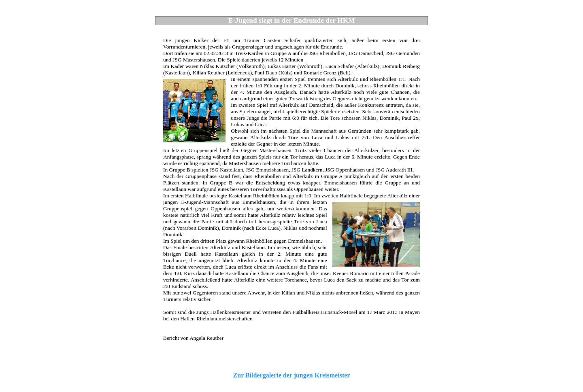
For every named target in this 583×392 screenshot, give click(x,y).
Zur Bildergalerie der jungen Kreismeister (292, 375)
